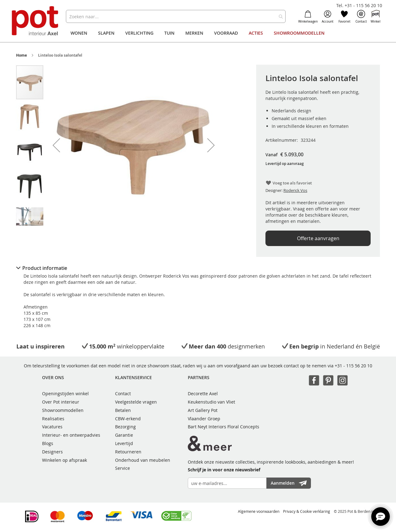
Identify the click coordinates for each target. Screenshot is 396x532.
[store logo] (36, 22)
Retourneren (128, 452)
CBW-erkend (128, 419)
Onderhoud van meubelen (143, 460)
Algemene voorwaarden (259, 511)
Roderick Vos (295, 190)
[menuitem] (79, 33)
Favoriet (344, 17)
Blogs (48, 443)
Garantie (124, 435)
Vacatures (52, 427)
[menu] (198, 33)
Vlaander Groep (204, 419)
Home (22, 55)
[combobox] (176, 16)
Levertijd (124, 443)
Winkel (376, 17)
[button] (56, 145)
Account (328, 17)
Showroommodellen (63, 410)
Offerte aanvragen (318, 238)
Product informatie (45, 268)
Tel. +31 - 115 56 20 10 (359, 5)
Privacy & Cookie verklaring (307, 511)
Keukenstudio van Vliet (211, 402)
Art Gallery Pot (203, 410)
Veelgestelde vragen (136, 402)
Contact (361, 17)
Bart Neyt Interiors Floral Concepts (224, 427)
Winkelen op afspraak (65, 460)
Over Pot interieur (61, 402)
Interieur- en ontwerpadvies (71, 435)
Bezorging (125, 427)
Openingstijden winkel (65, 394)
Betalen (123, 410)
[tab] (198, 268)
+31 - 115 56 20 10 (353, 366)
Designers (52, 452)
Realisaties (53, 419)
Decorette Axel (203, 394)
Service (123, 468)
